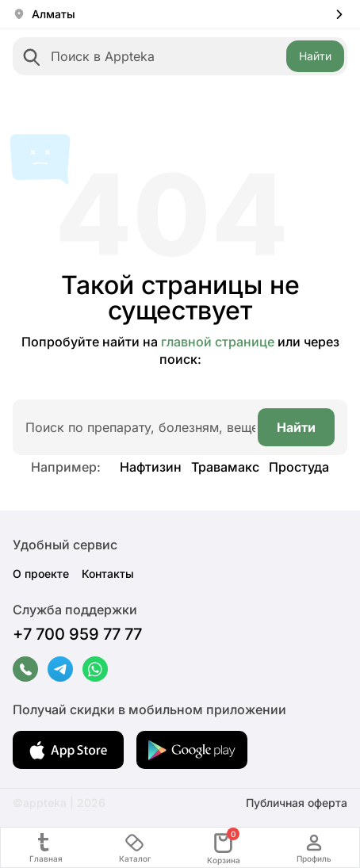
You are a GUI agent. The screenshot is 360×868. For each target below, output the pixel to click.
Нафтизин (151, 467)
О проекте (41, 574)
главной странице (218, 342)
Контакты (108, 574)
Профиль (314, 847)
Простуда (299, 467)
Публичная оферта (297, 803)
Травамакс (225, 467)
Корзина (224, 848)
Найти (315, 56)
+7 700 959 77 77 (77, 634)
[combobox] (180, 56)
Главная (46, 847)
